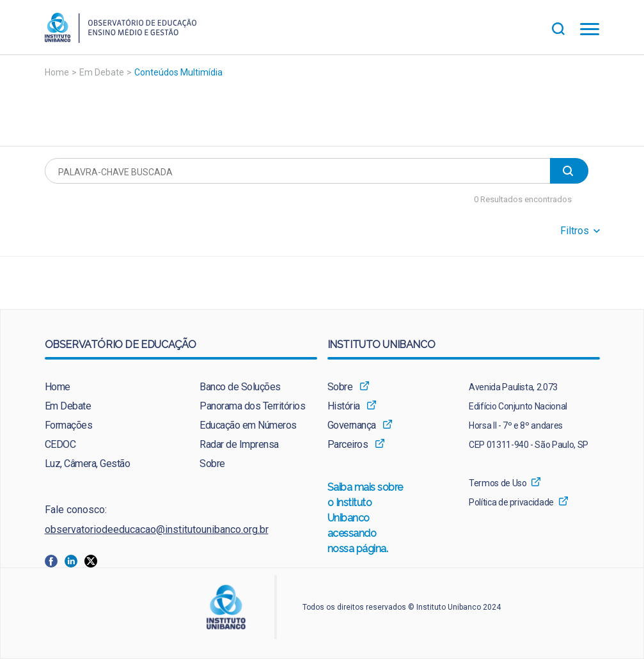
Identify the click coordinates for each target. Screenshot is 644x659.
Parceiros (348, 444)
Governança (352, 425)
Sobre (212, 464)
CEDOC (60, 444)
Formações (69, 425)
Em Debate (102, 72)
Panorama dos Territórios (252, 406)
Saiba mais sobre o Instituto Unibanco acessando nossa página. (366, 519)
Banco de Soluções (240, 387)
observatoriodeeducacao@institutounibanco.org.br (157, 529)
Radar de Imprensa (239, 444)
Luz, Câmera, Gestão (88, 464)
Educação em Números (248, 425)
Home (57, 72)
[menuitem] (103, 387)
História (344, 406)
